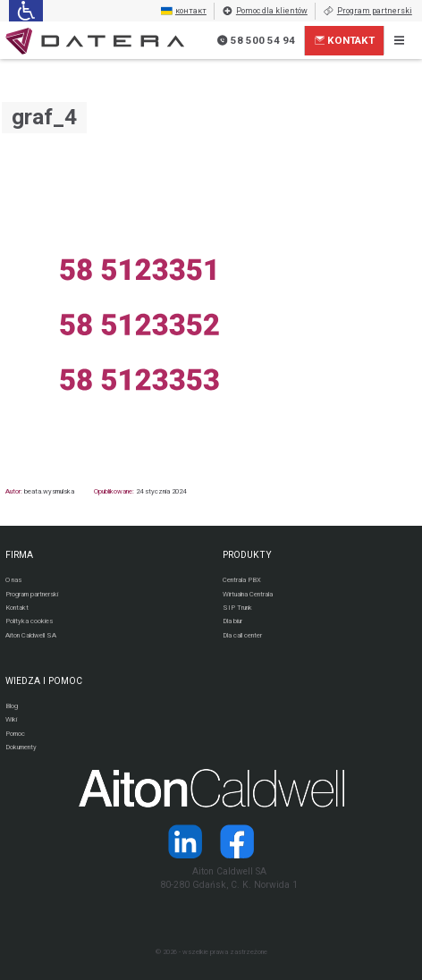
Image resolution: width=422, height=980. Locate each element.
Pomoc (15, 734)
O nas (13, 580)
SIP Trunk (237, 608)
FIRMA (19, 555)
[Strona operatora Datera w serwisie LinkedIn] (186, 841)
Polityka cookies (29, 621)
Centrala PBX (242, 580)
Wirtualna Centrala (248, 594)
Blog (12, 706)
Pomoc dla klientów (265, 11)
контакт (184, 11)
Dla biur (232, 621)
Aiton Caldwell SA (31, 635)
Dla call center (242, 635)
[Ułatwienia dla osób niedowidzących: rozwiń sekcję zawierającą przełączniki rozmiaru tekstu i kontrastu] (25, 11)
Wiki (11, 719)
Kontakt (345, 40)
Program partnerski (367, 11)
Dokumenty (21, 747)
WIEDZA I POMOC (44, 681)
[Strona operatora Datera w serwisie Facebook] (236, 841)
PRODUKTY (247, 555)
